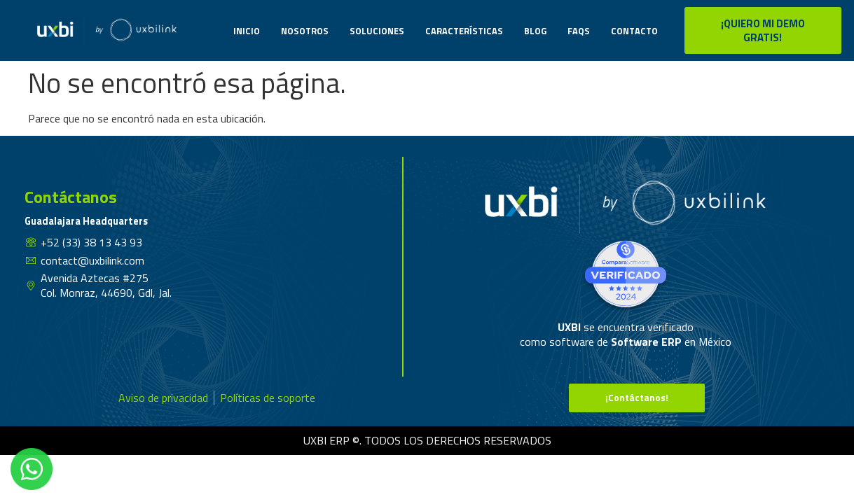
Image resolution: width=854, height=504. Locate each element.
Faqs (579, 31)
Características (464, 31)
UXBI (571, 327)
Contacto (634, 31)
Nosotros (305, 31)
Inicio (247, 31)
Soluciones (377, 31)
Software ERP (646, 342)
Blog (535, 31)
